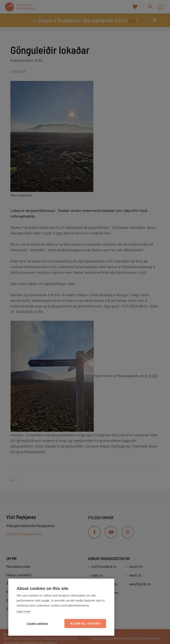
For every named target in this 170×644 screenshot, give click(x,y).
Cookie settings (37, 623)
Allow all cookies (85, 623)
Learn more (23, 611)
